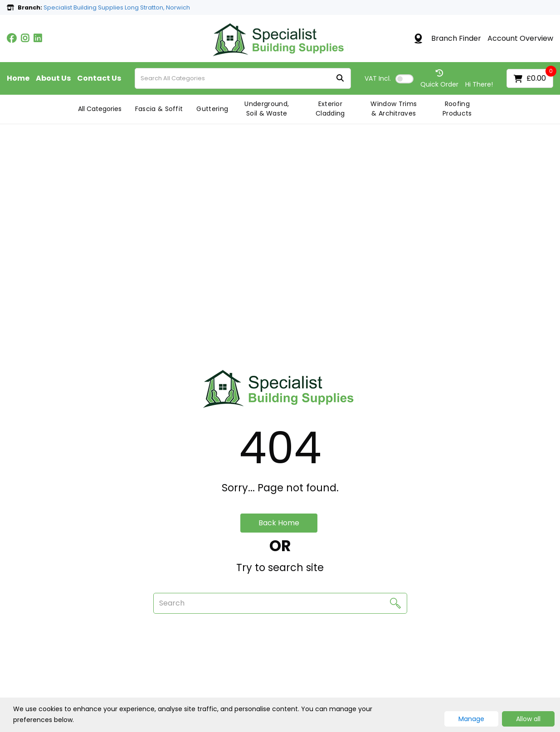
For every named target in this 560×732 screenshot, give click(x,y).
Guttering (212, 109)
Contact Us (99, 78)
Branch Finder (456, 39)
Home (18, 78)
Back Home (279, 523)
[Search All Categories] (243, 78)
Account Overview (520, 39)
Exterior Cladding (330, 109)
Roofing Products (457, 109)
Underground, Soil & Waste (267, 109)
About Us (53, 78)
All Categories (100, 109)
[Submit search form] (340, 79)
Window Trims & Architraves (394, 109)
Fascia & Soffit (159, 109)
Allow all (528, 719)
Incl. (378, 78)
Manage (471, 719)
